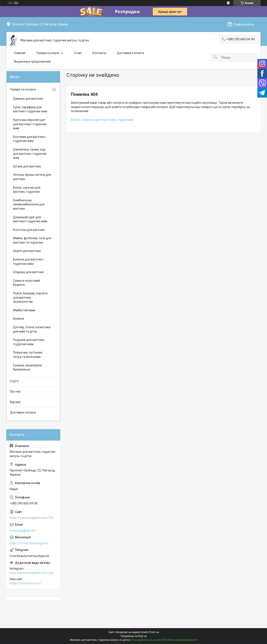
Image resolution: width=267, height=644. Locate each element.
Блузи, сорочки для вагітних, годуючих (102, 120)
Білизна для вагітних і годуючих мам (28, 262)
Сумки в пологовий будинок (27, 283)
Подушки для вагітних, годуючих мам (29, 342)
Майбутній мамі (24, 310)
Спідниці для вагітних (28, 272)
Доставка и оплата (130, 53)
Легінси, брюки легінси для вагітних (32, 177)
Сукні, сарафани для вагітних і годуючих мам (30, 109)
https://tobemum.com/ (25, 583)
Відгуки (15, 402)
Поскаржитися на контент (147, 640)
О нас (78, 53)
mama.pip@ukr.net (23, 531)
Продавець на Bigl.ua (134, 636)
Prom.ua (154, 632)
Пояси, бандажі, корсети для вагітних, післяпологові (30, 297)
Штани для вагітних (27, 166)
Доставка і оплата (23, 412)
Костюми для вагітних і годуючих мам (29, 139)
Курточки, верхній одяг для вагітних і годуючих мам (30, 124)
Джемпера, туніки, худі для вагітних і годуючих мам (30, 154)
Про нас (15, 391)
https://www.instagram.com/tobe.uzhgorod (33, 518)
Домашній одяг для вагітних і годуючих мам (30, 219)
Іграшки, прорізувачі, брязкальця (28, 367)
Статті (14, 381)
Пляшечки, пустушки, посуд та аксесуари (28, 355)
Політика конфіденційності (181, 640)
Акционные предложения (32, 62)
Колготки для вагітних (29, 230)
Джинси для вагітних (28, 99)
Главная (20, 53)
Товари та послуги (23, 89)
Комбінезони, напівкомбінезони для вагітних (29, 204)
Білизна (19, 319)
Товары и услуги (48, 53)
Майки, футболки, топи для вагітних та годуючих (32, 240)
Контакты (99, 53)
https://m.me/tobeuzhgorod (29, 543)
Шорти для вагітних (27, 251)
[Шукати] (215, 57)
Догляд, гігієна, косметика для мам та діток (32, 329)
